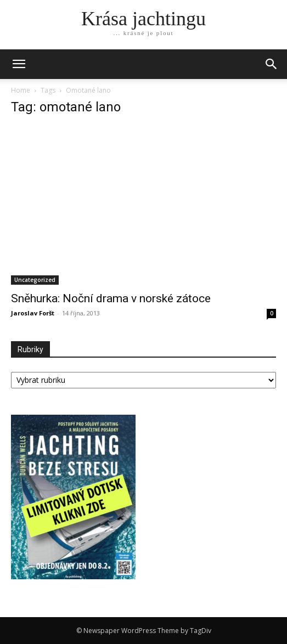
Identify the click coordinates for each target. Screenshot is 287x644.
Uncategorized (35, 280)
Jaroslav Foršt (33, 313)
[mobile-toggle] (19, 64)
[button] (272, 64)
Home (21, 90)
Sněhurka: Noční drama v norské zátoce (111, 298)
